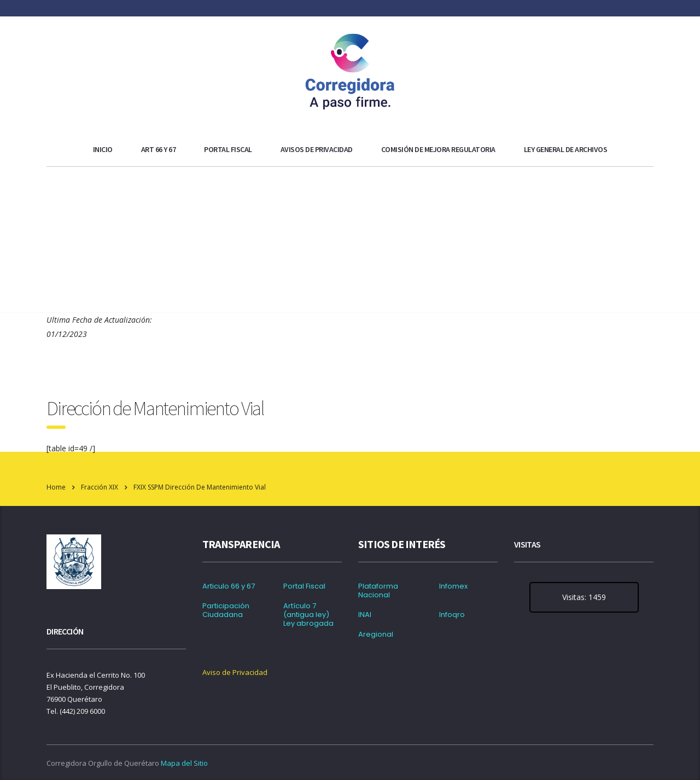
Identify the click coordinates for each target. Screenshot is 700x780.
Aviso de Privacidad (235, 672)
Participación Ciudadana (226, 610)
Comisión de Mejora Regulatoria (438, 149)
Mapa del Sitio (184, 763)
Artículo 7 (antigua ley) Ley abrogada (308, 615)
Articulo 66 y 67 (229, 586)
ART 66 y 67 (159, 149)
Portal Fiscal (228, 149)
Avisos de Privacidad (317, 149)
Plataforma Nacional (378, 591)
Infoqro (452, 615)
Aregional (376, 635)
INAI (365, 615)
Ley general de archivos (566, 149)
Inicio (103, 149)
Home (56, 487)
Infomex (453, 586)
